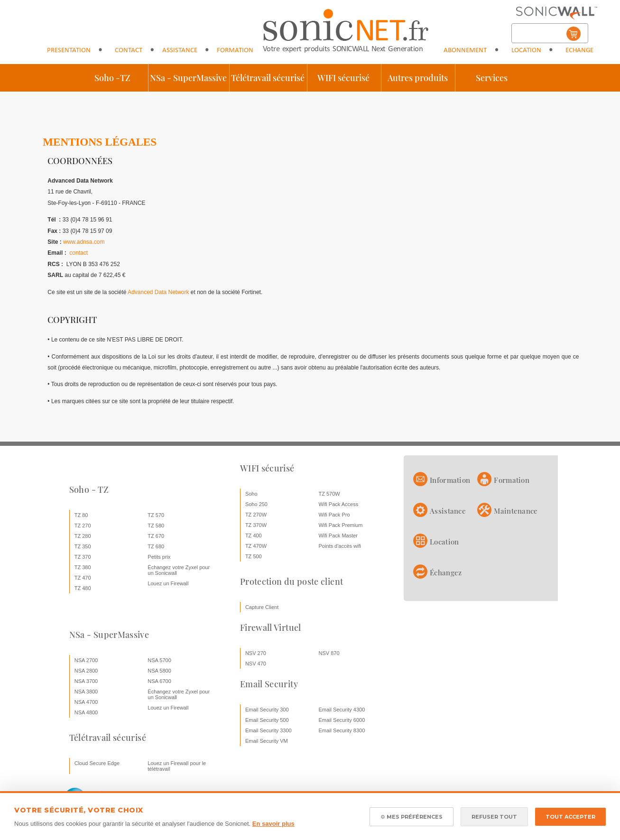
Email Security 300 (267, 710)
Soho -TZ (112, 78)
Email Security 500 (267, 720)
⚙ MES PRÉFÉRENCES (412, 817)
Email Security (269, 684)
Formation (235, 51)
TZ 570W (329, 494)
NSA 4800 (86, 712)
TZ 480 (83, 588)
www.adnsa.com (84, 242)
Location (526, 51)
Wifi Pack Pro (334, 515)
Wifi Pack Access (338, 504)
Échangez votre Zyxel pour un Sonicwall (179, 570)
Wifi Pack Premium (340, 525)
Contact (129, 51)
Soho (251, 494)
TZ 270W (256, 515)
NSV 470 (256, 664)
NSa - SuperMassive (188, 78)
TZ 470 (83, 578)
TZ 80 (81, 515)
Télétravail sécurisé (268, 78)
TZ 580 (156, 526)
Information (450, 480)
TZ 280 (83, 536)
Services (492, 78)
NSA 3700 (86, 681)
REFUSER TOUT (494, 817)
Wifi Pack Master (338, 535)
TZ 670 (156, 536)
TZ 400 (254, 535)
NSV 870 (329, 653)
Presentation (69, 51)
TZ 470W (256, 546)
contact (79, 253)
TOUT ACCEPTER (570, 817)
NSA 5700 (159, 660)
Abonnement (465, 51)
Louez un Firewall (168, 583)
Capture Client (262, 607)
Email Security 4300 (342, 710)
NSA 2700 (86, 660)
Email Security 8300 (342, 730)
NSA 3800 (86, 692)
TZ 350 (83, 546)
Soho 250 (256, 504)
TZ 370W (256, 525)
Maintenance (516, 511)
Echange (579, 51)
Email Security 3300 (268, 730)
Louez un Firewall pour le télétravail (177, 766)
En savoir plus (273, 824)
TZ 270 (83, 526)
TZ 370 (83, 557)
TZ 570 (156, 515)
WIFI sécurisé (343, 78)
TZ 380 (83, 567)
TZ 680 (156, 546)
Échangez (446, 572)
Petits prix (159, 557)
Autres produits (418, 78)
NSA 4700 (86, 702)
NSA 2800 (86, 671)
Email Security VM (267, 741)
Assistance (180, 51)
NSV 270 (256, 653)
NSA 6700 (159, 681)
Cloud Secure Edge (97, 763)
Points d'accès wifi (340, 546)
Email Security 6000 (342, 720)
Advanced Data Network (158, 292)
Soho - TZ (89, 489)
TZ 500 (254, 556)
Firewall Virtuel (271, 628)
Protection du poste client (291, 582)
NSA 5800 (159, 671)
